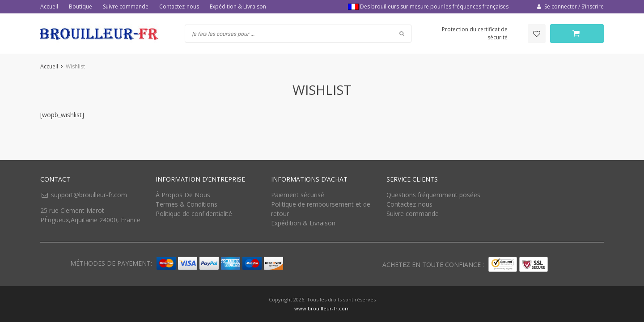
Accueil (49, 6)
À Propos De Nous (183, 195)
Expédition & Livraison (238, 6)
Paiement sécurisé (298, 195)
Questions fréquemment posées (433, 195)
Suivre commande (126, 6)
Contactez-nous (179, 6)
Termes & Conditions (186, 204)
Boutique (80, 6)
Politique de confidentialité (194, 214)
